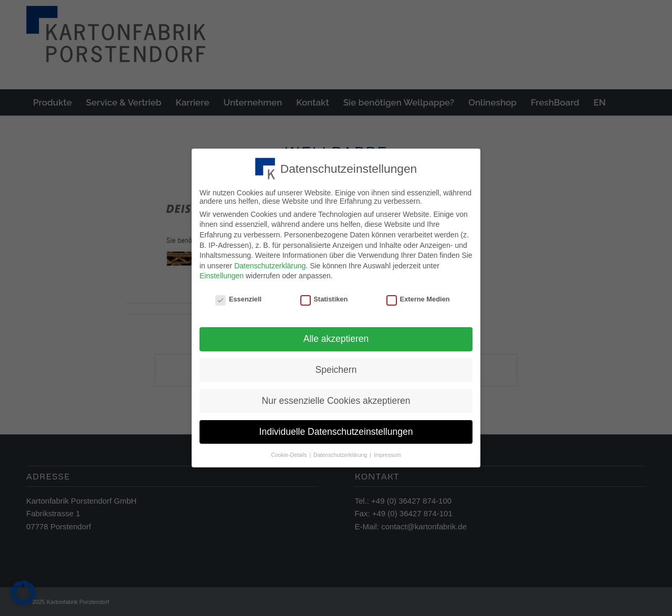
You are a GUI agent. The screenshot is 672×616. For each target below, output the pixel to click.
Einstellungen (222, 274)
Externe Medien (418, 297)
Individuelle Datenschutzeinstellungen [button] (336, 430)
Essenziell (238, 297)
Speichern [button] (336, 368)
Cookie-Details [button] (290, 453)
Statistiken (324, 297)
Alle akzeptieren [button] (336, 337)
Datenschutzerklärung (270, 264)
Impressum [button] (387, 453)
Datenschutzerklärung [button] (341, 453)
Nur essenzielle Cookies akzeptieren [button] (336, 399)
